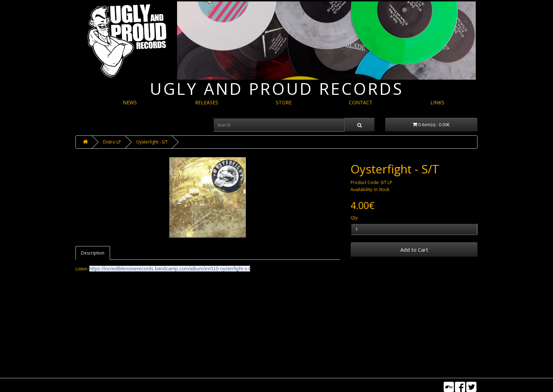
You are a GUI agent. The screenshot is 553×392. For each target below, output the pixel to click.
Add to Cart (414, 250)
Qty (354, 218)
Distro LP (112, 142)
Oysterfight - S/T (152, 142)
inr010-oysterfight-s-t (170, 269)
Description (93, 253)
